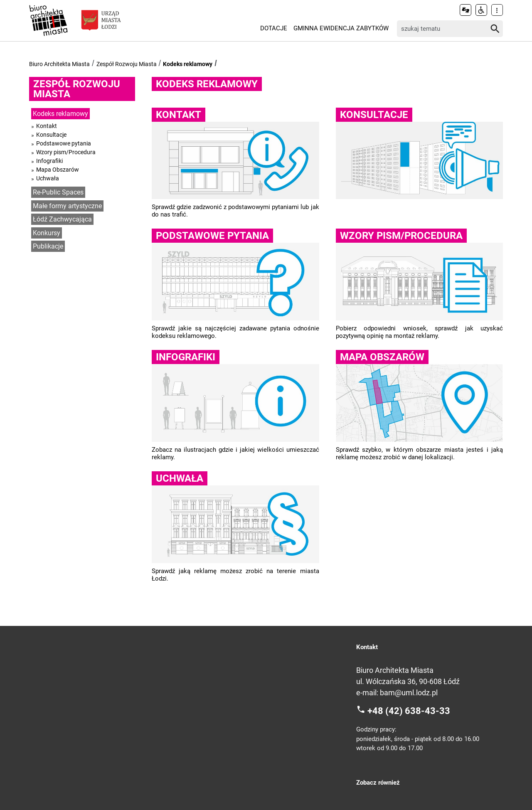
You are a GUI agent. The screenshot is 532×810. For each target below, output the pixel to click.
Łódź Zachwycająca (62, 219)
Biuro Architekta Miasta (59, 64)
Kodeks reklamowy (188, 64)
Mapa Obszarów (58, 170)
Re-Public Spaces (58, 192)
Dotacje (274, 28)
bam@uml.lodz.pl (409, 693)
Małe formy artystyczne (67, 206)
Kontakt (47, 126)
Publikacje (48, 246)
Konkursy (47, 233)
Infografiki (49, 161)
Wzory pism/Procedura (66, 152)
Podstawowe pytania (64, 143)
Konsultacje (51, 135)
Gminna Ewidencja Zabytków (341, 28)
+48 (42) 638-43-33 (409, 710)
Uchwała (48, 178)
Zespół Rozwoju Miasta (127, 64)
